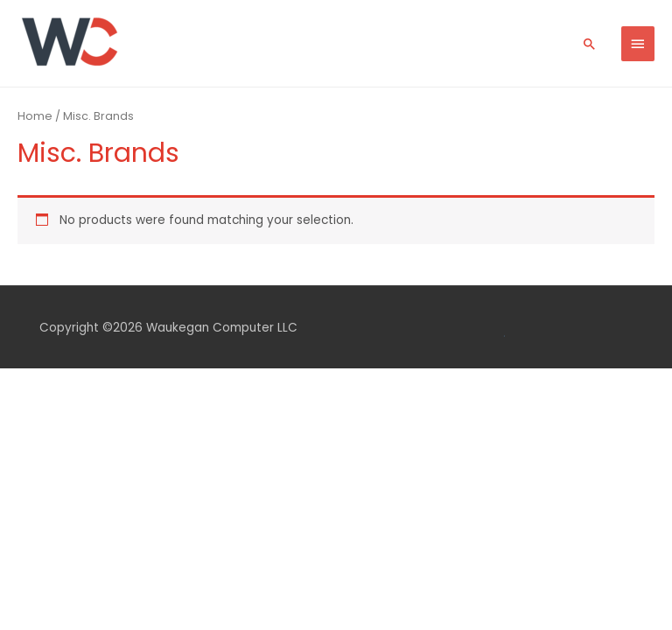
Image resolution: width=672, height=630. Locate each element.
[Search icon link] (590, 44)
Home (35, 116)
